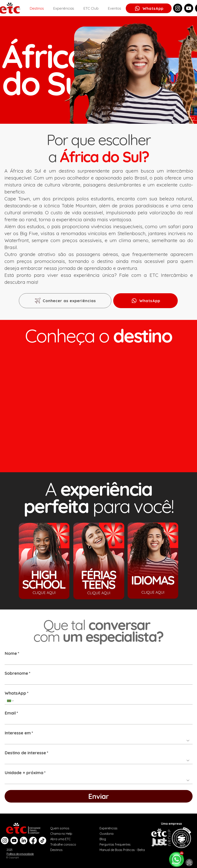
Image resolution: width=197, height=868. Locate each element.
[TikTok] (42, 840)
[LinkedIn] (24, 840)
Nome (12, 653)
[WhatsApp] (149, 8)
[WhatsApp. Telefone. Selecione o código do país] (11, 701)
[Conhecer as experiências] (65, 301)
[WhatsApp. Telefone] (102, 701)
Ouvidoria (106, 834)
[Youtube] (14, 840)
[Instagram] (178, 8)
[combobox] (99, 741)
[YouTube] (189, 8)
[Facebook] (33, 840)
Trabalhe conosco (63, 844)
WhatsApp (17, 693)
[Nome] (97, 661)
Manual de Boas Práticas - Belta (122, 850)
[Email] (97, 721)
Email (11, 713)
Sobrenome (18, 673)
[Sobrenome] (97, 681)
